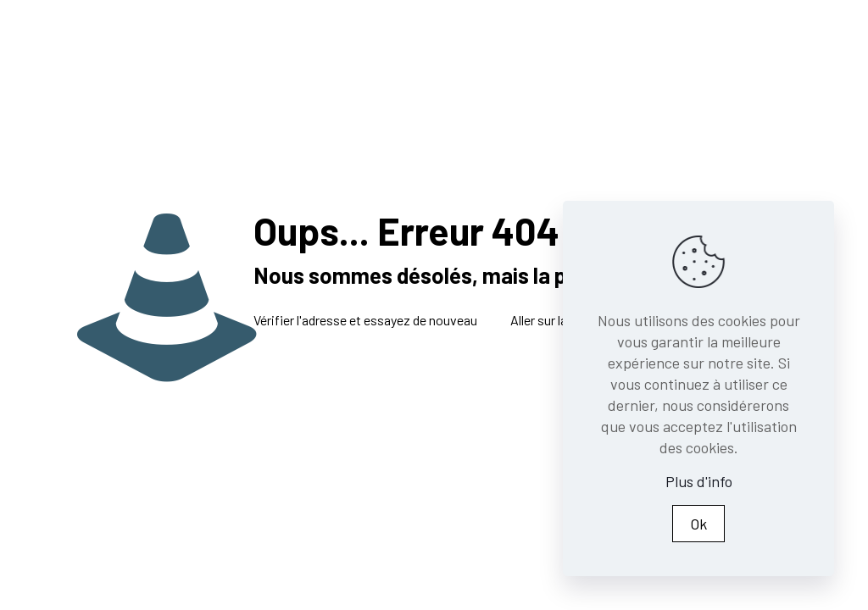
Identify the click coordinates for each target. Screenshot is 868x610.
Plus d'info (699, 481)
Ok (698, 524)
